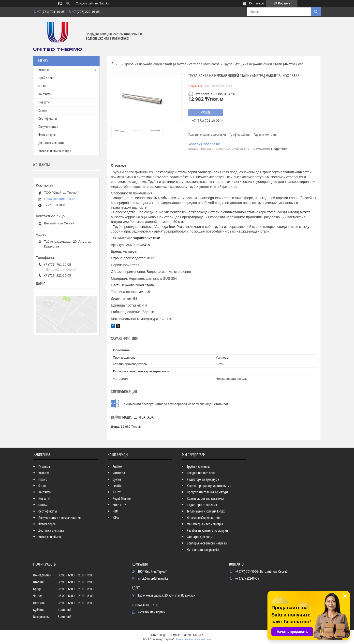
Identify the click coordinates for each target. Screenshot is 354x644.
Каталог (44, 70)
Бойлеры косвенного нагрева (207, 543)
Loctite (117, 486)
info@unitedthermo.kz (60, 199)
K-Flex (117, 492)
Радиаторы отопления (202, 505)
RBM (115, 512)
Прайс (43, 480)
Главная (44, 467)
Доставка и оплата (51, 143)
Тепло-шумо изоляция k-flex (206, 512)
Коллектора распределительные (209, 486)
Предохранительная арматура (208, 492)
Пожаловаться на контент (194, 639)
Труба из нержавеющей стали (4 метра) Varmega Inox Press (172, 64)
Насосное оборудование (203, 518)
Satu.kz (198, 635)
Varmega (119, 473)
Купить (206, 113)
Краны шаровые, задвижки (206, 499)
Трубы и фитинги (198, 467)
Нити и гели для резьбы (203, 550)
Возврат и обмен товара (55, 151)
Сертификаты (48, 119)
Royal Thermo (122, 499)
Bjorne (117, 480)
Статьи (43, 111)
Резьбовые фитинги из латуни (207, 531)
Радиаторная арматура (203, 480)
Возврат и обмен (50, 537)
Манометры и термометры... (206, 524)
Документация (48, 127)
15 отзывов (256, 3)
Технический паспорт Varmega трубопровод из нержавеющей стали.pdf (175, 404)
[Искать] (316, 12)
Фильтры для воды (200, 537)
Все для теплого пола (201, 473)
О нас (42, 86)
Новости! (44, 102)
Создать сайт (85, 3)
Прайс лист (46, 78)
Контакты (45, 94)
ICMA (116, 518)
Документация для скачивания (59, 518)
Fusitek (118, 467)
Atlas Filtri (120, 505)
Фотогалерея (47, 135)
